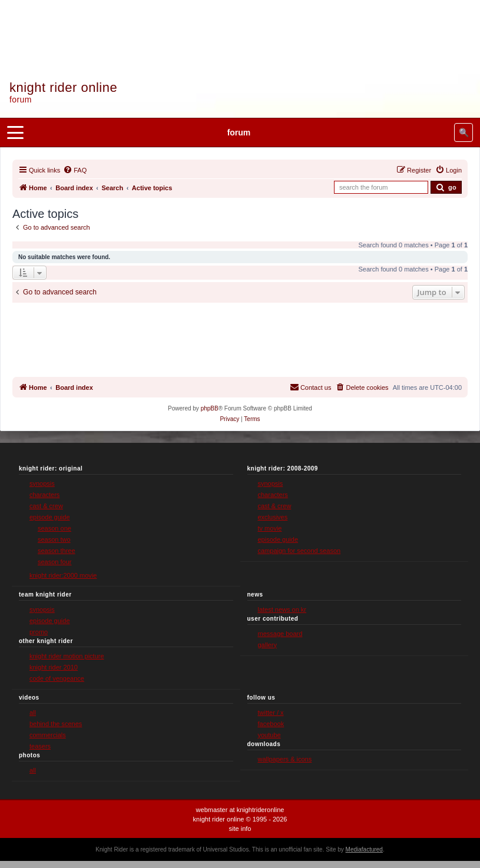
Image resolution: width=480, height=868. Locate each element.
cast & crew (46, 506)
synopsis (42, 483)
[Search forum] (381, 187)
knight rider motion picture (67, 656)
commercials (48, 735)
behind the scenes (56, 724)
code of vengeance (57, 678)
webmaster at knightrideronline (240, 810)
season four (54, 562)
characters (44, 495)
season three (57, 551)
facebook (271, 724)
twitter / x (271, 713)
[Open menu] (15, 132)
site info (240, 829)
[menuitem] (75, 170)
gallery (267, 645)
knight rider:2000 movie (63, 575)
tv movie (270, 528)
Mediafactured (364, 849)
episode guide (50, 517)
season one (54, 528)
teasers (40, 746)
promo (39, 632)
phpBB (210, 408)
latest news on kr (282, 609)
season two (54, 539)
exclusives (273, 517)
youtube (269, 735)
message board (280, 634)
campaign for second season (299, 551)
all (33, 713)
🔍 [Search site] (464, 132)
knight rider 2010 (54, 667)
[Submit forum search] (446, 187)
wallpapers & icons (285, 759)
